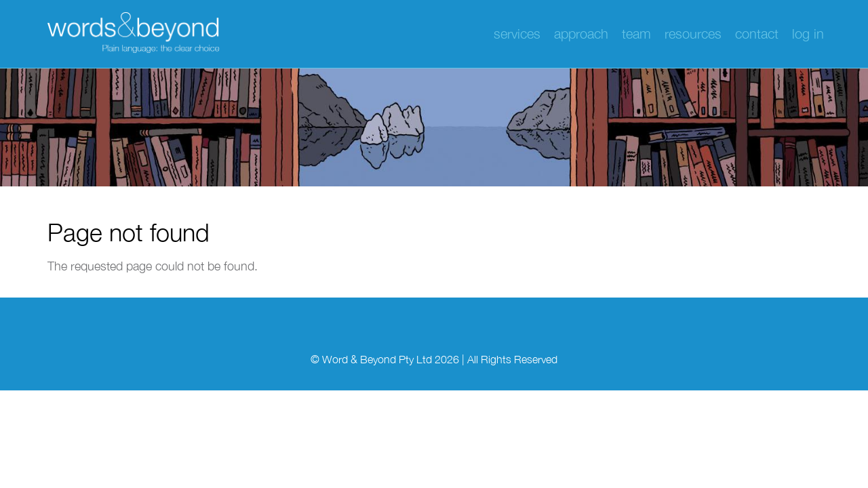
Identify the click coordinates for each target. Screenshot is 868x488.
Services (517, 34)
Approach (581, 34)
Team (636, 34)
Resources (693, 34)
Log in (808, 34)
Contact (757, 34)
